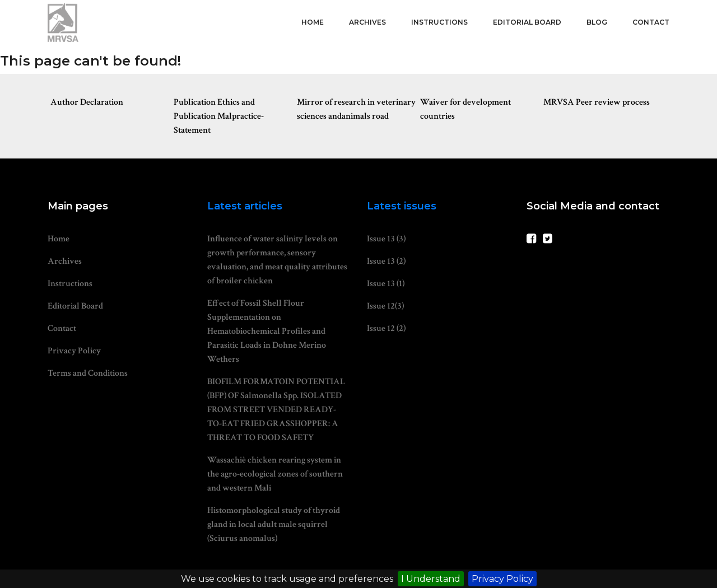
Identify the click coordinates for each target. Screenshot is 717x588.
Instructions (439, 22)
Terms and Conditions (88, 373)
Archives (367, 22)
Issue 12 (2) (386, 328)
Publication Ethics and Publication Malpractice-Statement (219, 116)
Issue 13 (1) (386, 284)
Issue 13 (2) (386, 261)
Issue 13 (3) (386, 239)
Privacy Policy (502, 579)
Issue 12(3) (385, 306)
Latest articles (245, 206)
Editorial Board (527, 22)
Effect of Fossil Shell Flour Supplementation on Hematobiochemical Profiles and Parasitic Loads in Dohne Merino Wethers (267, 331)
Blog (597, 22)
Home (313, 22)
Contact (651, 22)
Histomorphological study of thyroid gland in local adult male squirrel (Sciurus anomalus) (274, 524)
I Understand (431, 579)
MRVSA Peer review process (597, 102)
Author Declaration (87, 102)
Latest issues (402, 206)
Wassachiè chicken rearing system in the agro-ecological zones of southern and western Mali (275, 474)
